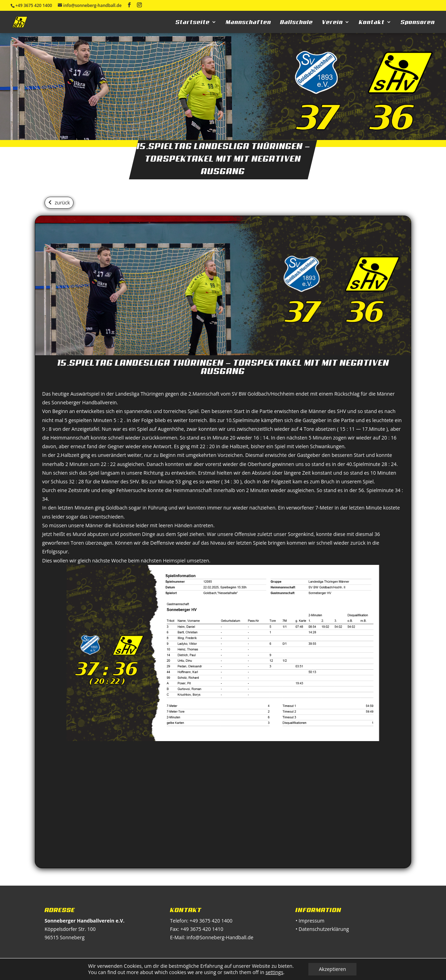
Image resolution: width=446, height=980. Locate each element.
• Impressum (310, 921)
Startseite (193, 22)
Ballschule (297, 22)
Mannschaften (248, 22)
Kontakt (372, 22)
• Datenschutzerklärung (322, 929)
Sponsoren (418, 22)
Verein (332, 22)
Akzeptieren (332, 969)
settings (274, 972)
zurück (62, 203)
